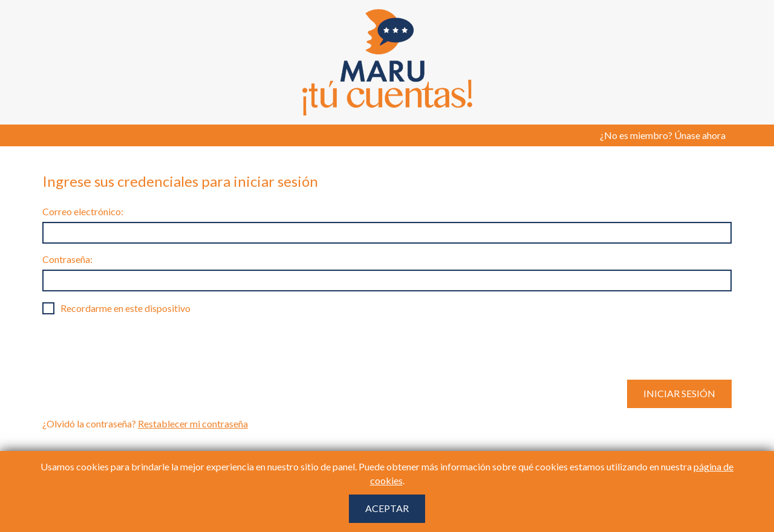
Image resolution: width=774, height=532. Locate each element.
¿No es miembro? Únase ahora (663, 135)
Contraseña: (67, 259)
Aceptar (387, 508)
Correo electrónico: (83, 211)
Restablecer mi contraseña (193, 423)
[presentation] (134, 347)
